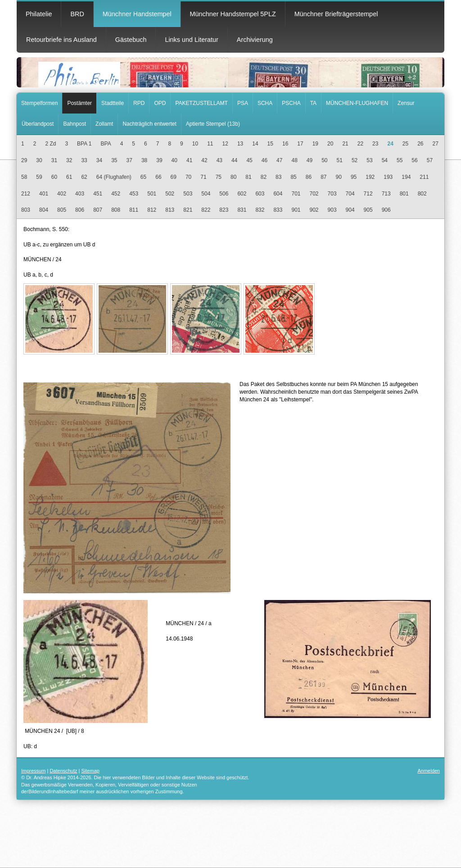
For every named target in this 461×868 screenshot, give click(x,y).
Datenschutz (63, 771)
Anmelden (429, 771)
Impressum (33, 771)
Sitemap (90, 771)
